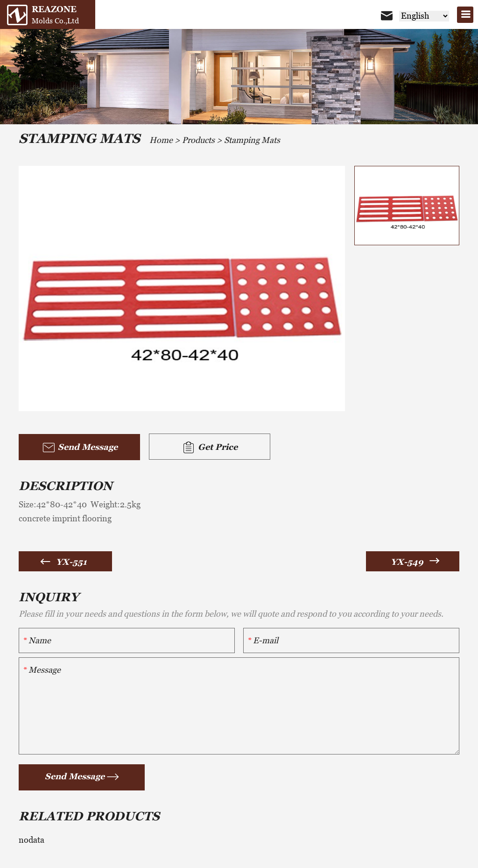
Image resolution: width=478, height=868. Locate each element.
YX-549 (407, 562)
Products (198, 140)
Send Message (80, 448)
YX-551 (71, 562)
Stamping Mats (252, 140)
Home (161, 140)
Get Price (210, 448)
